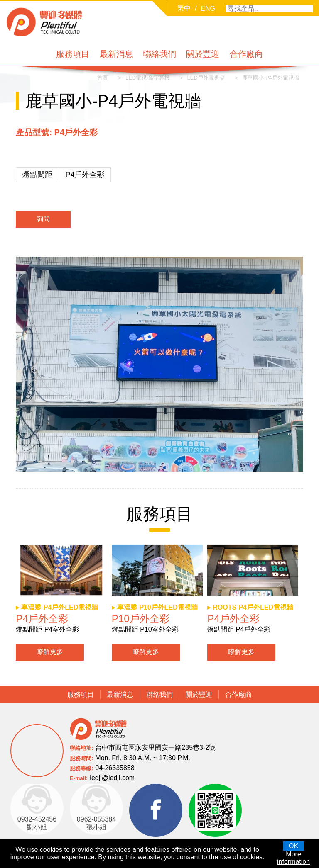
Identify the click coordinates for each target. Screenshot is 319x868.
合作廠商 (246, 54)
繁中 (184, 8)
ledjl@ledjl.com (112, 777)
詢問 (43, 219)
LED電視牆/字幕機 (147, 78)
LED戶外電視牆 (206, 78)
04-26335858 (115, 767)
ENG (208, 9)
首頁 (102, 78)
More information (293, 858)
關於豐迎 (203, 54)
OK (293, 846)
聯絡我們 (159, 54)
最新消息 (116, 54)
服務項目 (73, 54)
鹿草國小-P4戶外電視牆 (270, 78)
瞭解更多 (50, 652)
